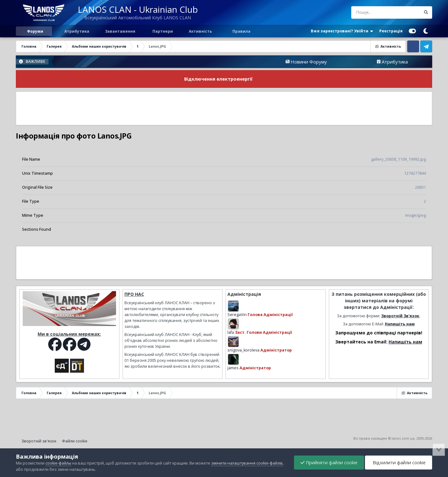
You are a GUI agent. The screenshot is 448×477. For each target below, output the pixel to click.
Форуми (35, 31)
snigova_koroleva (243, 350)
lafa (231, 332)
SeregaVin (237, 315)
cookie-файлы (58, 463)
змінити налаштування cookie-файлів (247, 463)
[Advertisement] (224, 108)
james (233, 368)
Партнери (162, 31)
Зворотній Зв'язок (400, 316)
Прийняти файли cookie (329, 463)
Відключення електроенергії (218, 79)
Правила (241, 31)
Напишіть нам (400, 324)
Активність (200, 31)
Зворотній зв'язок (39, 441)
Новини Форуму (321, 62)
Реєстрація (391, 31)
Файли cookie (75, 441)
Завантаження (120, 31)
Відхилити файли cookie (399, 463)
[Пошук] (374, 12)
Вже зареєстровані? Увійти (342, 31)
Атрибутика (76, 31)
